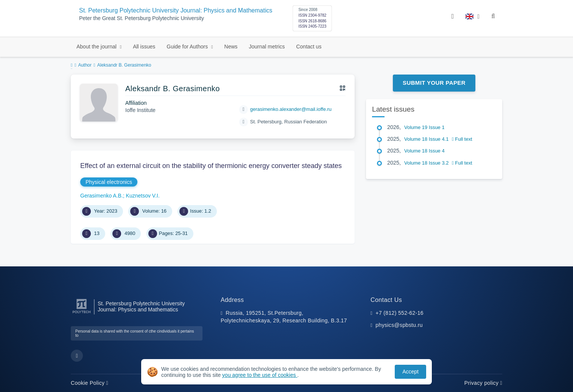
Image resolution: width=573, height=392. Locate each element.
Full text (462, 139)
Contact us (309, 47)
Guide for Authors (188, 47)
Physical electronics (109, 182)
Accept (410, 372)
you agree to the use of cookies (260, 375)
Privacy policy (483, 383)
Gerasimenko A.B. (102, 196)
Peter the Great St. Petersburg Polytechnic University (142, 18)
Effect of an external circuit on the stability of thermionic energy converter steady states (211, 166)
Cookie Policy (90, 383)
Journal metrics (267, 47)
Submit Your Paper (434, 83)
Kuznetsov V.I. (143, 196)
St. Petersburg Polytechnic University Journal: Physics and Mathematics (176, 10)
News (231, 47)
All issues (144, 47)
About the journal (97, 47)
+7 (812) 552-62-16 (399, 313)
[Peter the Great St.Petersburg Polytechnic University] (82, 313)
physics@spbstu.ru (399, 325)
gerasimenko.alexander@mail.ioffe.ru (291, 109)
